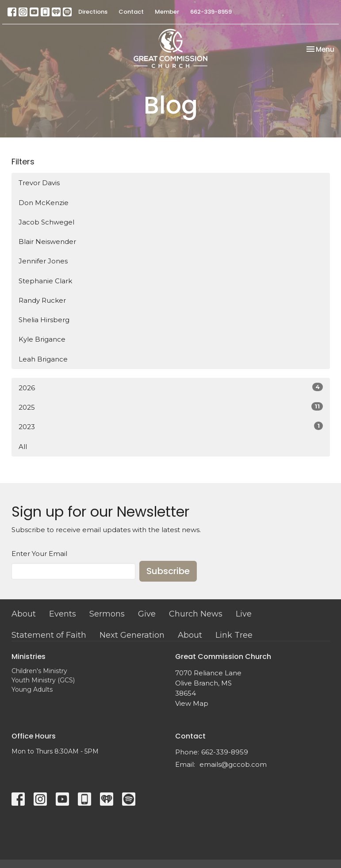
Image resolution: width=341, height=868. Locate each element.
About (24, 614)
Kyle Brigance (42, 339)
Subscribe (168, 571)
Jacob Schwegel (46, 222)
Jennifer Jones (43, 261)
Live (244, 614)
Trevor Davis (39, 183)
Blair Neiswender (47, 242)
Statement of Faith (49, 635)
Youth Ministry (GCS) (43, 680)
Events (63, 614)
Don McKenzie (44, 203)
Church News (196, 614)
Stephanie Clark (45, 281)
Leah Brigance (43, 359)
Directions (93, 12)
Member (167, 12)
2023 (171, 426)
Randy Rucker (42, 300)
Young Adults (32, 689)
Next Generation (132, 635)
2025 (171, 407)
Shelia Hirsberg (44, 320)
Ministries (29, 657)
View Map (192, 703)
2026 (171, 387)
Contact (131, 12)
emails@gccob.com (233, 764)
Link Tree (234, 635)
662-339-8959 (211, 12)
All (23, 447)
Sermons (107, 614)
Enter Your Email (39, 554)
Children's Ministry (39, 671)
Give (147, 614)
